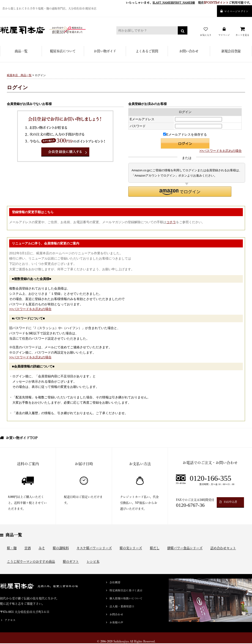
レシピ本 (93, 562)
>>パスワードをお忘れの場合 (220, 151)
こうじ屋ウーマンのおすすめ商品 (31, 562)
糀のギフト (71, 562)
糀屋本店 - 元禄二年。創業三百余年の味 (52, 30)
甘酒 (27, 548)
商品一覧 (21, 51)
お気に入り (206, 35)
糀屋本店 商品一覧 (19, 75)
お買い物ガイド (105, 51)
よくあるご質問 (147, 51)
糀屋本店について (63, 51)
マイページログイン (236, 11)
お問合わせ (116, 614)
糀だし (155, 548)
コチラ (171, 222)
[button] (180, 192)
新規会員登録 (231, 51)
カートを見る (242, 35)
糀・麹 (12, 548)
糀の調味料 (61, 548)
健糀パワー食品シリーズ (185, 548)
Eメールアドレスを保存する (185, 134)
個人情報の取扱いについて (126, 598)
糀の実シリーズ (131, 548)
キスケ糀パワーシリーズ (94, 548)
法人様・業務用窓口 (122, 606)
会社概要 (115, 582)
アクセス (10, 620)
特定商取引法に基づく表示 (126, 590)
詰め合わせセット (223, 548)
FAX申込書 (230, 502)
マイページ (224, 35)
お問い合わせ (189, 51)
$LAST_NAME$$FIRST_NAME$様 (174, 3)
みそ (42, 548)
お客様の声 (116, 622)
